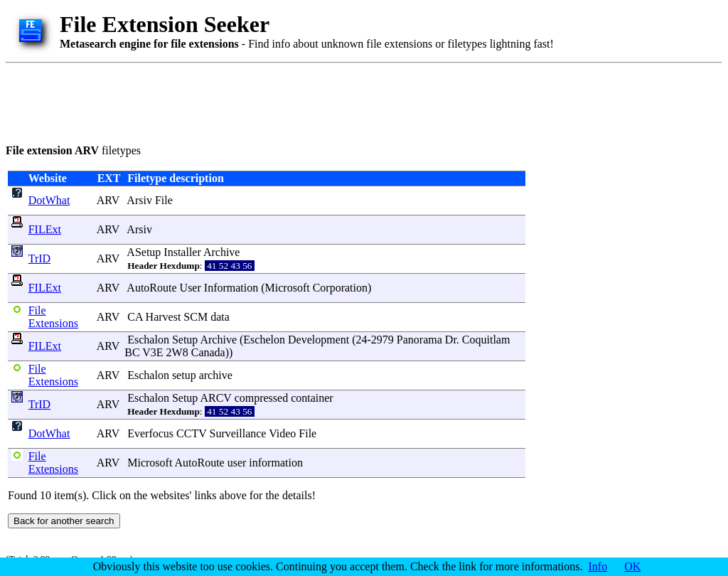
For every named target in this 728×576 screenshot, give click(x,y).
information (276, 463)
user (237, 463)
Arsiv (139, 200)
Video (282, 433)
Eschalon (148, 340)
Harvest (164, 317)
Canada (208, 352)
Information (231, 288)
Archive (222, 252)
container (312, 398)
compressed (262, 398)
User (191, 288)
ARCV (215, 398)
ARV (108, 200)
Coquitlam (486, 340)
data (220, 317)
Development (318, 340)
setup (184, 375)
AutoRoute (151, 288)
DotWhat (49, 200)
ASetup (144, 252)
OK (632, 566)
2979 (382, 340)
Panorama (419, 340)
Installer (182, 252)
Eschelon (264, 340)
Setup (185, 340)
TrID (39, 258)
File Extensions (53, 317)
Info (598, 566)
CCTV (191, 433)
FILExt (45, 229)
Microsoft (288, 288)
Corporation (340, 288)
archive (216, 375)
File (164, 200)
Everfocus (150, 433)
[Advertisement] (264, 101)
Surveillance (237, 433)
